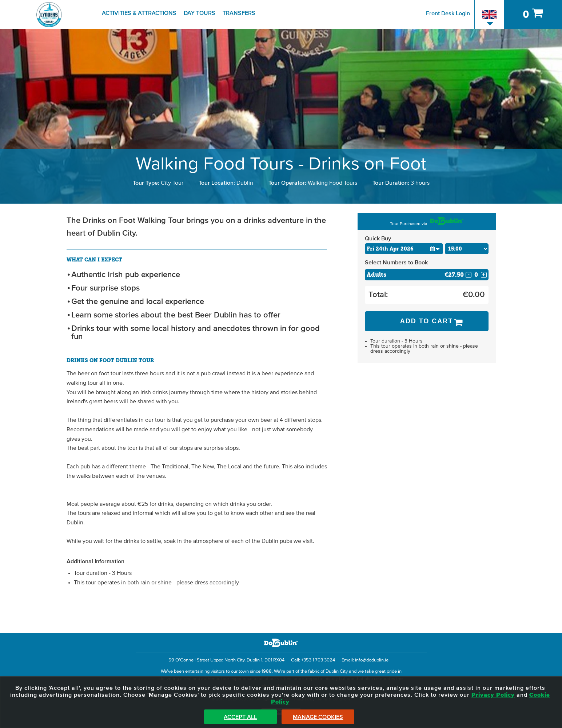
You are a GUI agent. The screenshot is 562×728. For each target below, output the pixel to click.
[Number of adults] (476, 275)
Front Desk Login (448, 13)
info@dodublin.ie (372, 660)
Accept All (240, 717)
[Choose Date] (404, 249)
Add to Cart (427, 321)
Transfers (239, 13)
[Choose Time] (467, 249)
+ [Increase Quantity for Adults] (484, 275)
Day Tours (200, 13)
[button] (435, 249)
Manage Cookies (318, 717)
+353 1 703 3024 (318, 660)
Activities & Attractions (139, 13)
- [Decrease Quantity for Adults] (469, 275)
